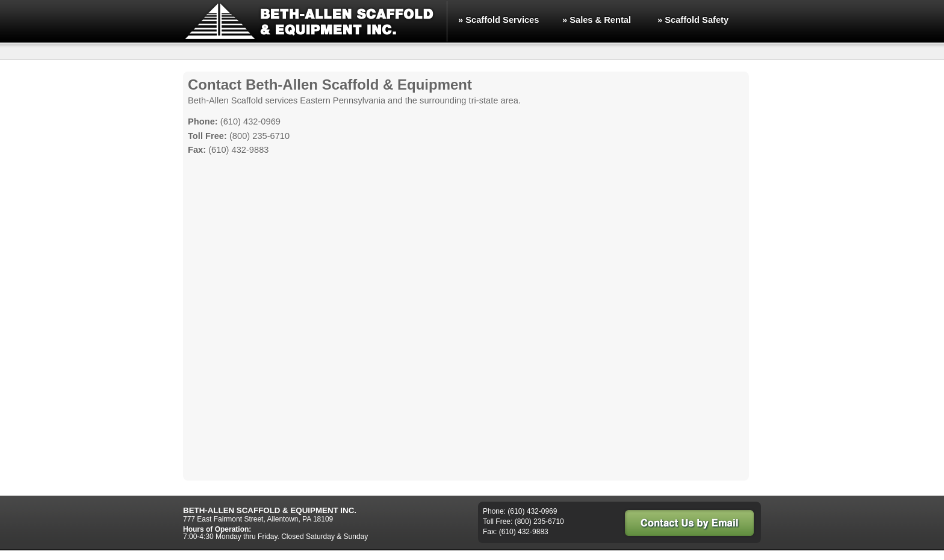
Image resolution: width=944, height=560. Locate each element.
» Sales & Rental (597, 20)
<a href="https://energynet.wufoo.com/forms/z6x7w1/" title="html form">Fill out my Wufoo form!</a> (466, 320)
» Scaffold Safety (693, 20)
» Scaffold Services (498, 20)
